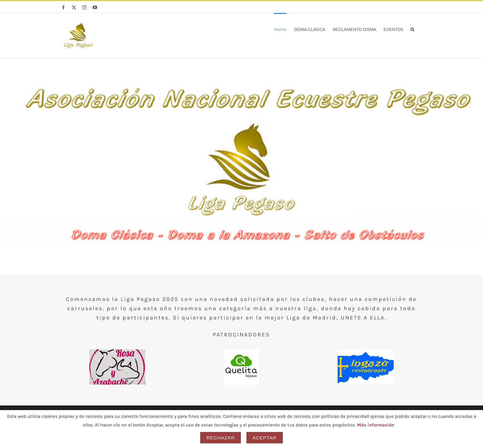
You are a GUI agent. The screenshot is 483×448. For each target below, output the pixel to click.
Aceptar (265, 438)
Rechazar (221, 438)
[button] (412, 29)
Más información (376, 425)
